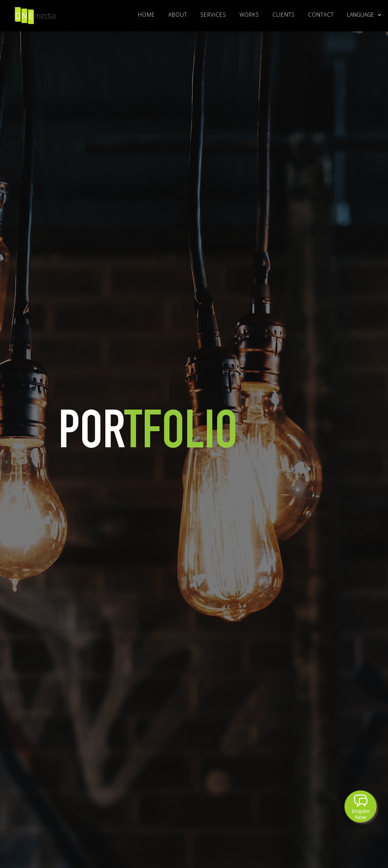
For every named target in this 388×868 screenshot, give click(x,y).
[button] (361, 15)
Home (146, 15)
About (178, 15)
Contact (321, 15)
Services (213, 15)
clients (284, 15)
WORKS (249, 15)
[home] (35, 14)
